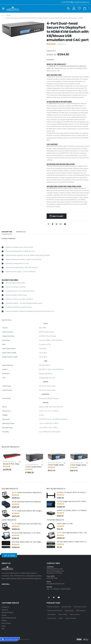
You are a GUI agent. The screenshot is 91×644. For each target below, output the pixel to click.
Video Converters (75, 615)
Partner (4, 615)
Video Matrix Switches (80, 607)
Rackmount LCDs (66, 607)
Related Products (10, 447)
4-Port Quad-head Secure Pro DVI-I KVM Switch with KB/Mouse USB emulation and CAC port (34, 467)
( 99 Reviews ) (62, 44)
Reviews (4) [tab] (21, 232)
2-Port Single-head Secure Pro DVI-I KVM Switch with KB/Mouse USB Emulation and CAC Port (57, 465)
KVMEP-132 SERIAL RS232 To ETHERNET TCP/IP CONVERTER (72, 510)
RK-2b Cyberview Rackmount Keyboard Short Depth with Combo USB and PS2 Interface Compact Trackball (27, 502)
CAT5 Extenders (81, 611)
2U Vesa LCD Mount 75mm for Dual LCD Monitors (72, 492)
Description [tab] (7, 232)
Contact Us (5, 607)
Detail (9, 15)
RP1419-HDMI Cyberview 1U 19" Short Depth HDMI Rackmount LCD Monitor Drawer (27, 533)
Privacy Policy (6, 623)
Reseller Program (7, 613)
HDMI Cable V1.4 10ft (65, 524)
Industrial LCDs (52, 618)
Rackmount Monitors (53, 607)
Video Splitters (52, 615)
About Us (5, 610)
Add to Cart (58, 216)
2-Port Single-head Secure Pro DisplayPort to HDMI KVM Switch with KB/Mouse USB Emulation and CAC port (79, 465)
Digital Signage (69, 611)
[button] (68, 9)
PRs (3, 629)
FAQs (3, 626)
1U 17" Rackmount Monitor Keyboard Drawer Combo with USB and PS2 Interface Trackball (27, 493)
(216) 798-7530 (52, 578)
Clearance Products (71, 618)
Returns (4, 621)
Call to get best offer (11, 639)
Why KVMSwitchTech (9, 618)
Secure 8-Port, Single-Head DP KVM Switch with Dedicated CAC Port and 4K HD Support (12, 464)
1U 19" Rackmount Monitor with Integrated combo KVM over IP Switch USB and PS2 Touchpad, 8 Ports (27, 511)
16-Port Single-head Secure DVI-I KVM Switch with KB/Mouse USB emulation (72, 501)
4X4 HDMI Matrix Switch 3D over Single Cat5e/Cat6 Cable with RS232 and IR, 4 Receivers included (27, 542)
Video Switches (63, 615)
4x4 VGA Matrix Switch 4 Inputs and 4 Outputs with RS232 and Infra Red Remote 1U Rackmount (72, 542)
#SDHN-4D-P (51, 51)
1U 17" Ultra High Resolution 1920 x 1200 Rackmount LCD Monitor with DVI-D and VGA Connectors (72, 533)
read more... (6, 584)
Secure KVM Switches (9, 462)
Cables (61, 618)
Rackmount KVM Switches (55, 611)
